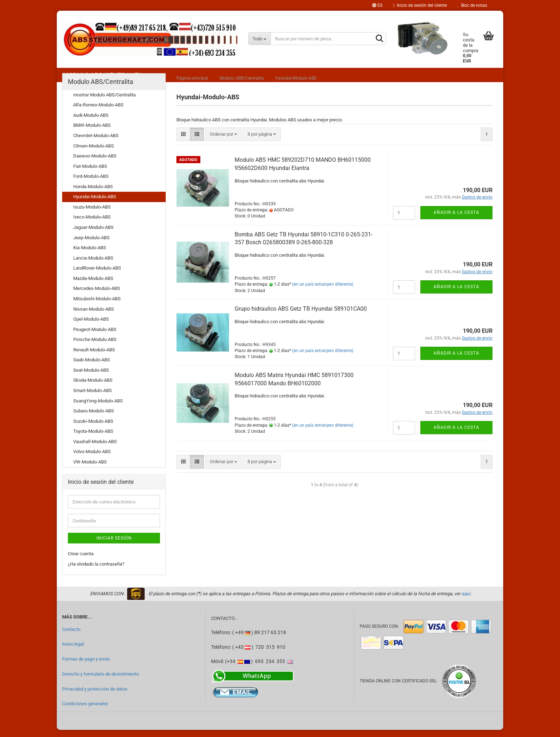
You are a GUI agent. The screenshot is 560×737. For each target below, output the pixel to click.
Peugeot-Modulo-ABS (95, 337)
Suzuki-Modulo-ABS (93, 428)
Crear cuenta (81, 561)
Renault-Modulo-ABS (94, 357)
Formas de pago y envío (86, 666)
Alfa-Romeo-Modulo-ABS (98, 112)
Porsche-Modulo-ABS (95, 347)
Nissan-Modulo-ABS (94, 316)
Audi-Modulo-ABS (91, 122)
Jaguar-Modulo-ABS (93, 234)
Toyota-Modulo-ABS (93, 438)
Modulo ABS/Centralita (101, 89)
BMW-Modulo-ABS (92, 132)
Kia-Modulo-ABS (90, 255)
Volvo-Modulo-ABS (92, 459)
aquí (466, 601)
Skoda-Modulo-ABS (93, 387)
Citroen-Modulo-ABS (94, 153)
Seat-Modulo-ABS (91, 377)
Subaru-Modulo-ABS (94, 418)
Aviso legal (73, 651)
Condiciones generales (85, 711)
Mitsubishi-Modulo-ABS (97, 306)
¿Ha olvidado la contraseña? (96, 571)
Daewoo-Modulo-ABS (95, 163)
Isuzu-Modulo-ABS (92, 214)
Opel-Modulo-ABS (91, 326)
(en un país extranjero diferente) (323, 291)
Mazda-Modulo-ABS (93, 285)
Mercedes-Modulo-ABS (97, 295)
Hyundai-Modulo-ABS (95, 204)
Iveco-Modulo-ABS (92, 224)
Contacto (71, 636)
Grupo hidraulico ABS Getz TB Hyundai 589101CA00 (301, 316)
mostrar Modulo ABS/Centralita (104, 102)
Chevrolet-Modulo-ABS (96, 143)
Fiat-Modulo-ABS (90, 173)
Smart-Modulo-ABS (92, 398)
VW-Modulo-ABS (90, 469)
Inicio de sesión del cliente (420, 5)
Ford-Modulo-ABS (91, 183)
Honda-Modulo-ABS (93, 194)
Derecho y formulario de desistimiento (101, 681)
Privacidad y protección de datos (95, 696)
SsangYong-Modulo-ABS (98, 408)
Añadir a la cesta (456, 220)
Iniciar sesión (114, 545)
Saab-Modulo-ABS (92, 367)
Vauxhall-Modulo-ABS (95, 449)
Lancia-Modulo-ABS (93, 265)
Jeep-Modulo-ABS (91, 245)
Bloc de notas (472, 5)
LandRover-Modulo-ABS (97, 275)
